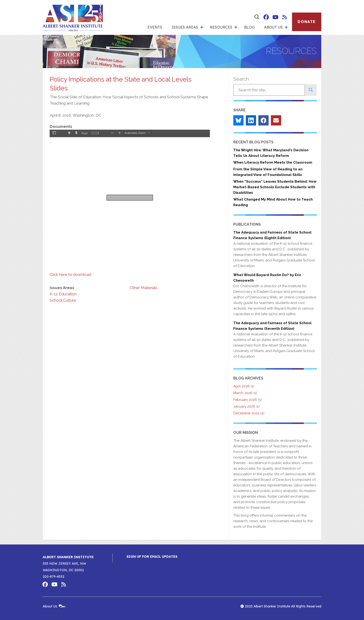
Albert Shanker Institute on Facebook (266, 17)
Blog (249, 27)
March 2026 (243, 393)
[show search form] (257, 17)
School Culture (63, 300)
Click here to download (70, 274)
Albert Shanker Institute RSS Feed (285, 17)
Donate (307, 22)
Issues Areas (185, 27)
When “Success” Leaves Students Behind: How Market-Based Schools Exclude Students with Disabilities (275, 187)
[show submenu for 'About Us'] (286, 27)
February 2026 (245, 400)
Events (155, 27)
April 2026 (242, 386)
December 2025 (246, 413)
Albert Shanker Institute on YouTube (275, 17)
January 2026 (244, 406)
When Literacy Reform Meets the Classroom (273, 162)
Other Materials (144, 288)
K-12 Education (63, 294)
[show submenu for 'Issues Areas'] (202, 27)
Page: (85, 133)
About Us (273, 27)
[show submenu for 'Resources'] (236, 27)
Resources (221, 27)
